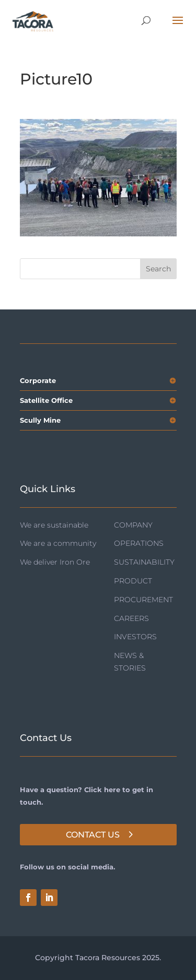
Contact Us (93, 835)
